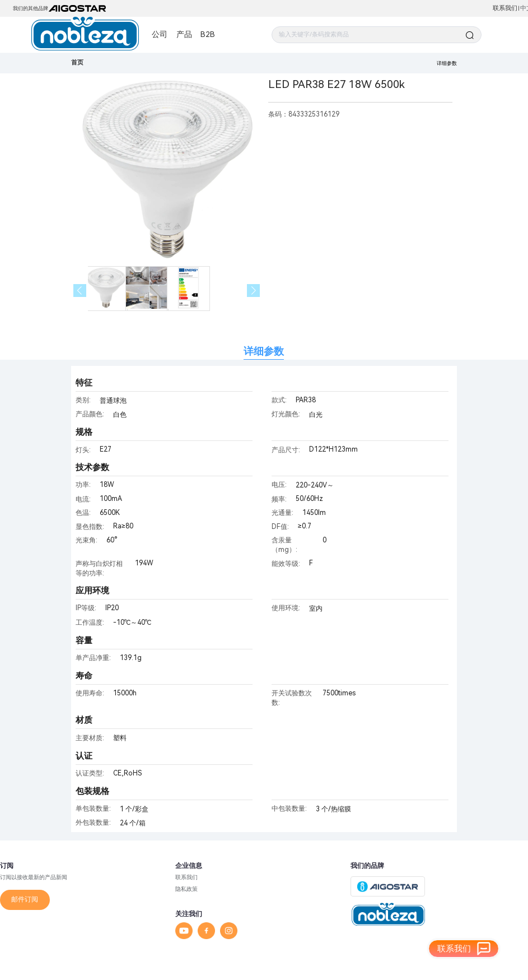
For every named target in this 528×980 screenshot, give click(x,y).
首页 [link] (77, 62)
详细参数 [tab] (264, 351)
